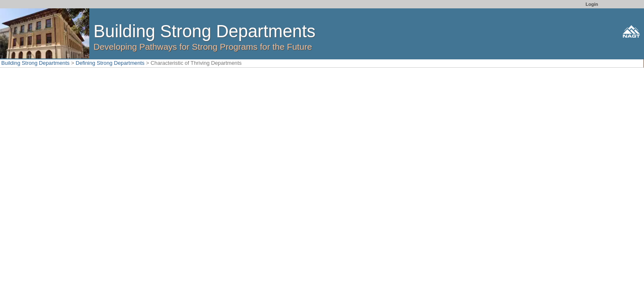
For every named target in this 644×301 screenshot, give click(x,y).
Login (592, 4)
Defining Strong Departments (110, 63)
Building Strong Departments (35, 63)
